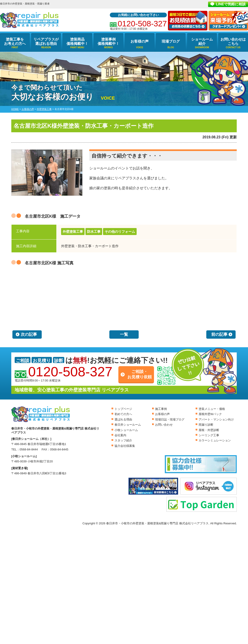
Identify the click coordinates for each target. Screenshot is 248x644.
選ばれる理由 (123, 419)
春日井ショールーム (128, 425)
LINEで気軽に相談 (231, 4)
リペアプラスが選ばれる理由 (46, 41)
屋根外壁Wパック (210, 414)
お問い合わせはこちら (233, 41)
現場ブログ (171, 41)
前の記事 (219, 334)
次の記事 (29, 334)
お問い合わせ (164, 425)
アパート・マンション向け (216, 419)
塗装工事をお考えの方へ (15, 41)
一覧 (124, 334)
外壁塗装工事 (73, 232)
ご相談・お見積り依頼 (140, 374)
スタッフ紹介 (123, 440)
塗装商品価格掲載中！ (77, 41)
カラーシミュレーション (215, 440)
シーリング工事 (209, 435)
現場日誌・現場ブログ (170, 419)
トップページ (123, 409)
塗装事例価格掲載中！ (108, 41)
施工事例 (161, 409)
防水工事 (94, 232)
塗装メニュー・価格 (212, 409)
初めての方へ (123, 414)
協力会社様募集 (125, 446)
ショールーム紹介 (202, 41)
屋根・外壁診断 (209, 430)
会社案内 (120, 435)
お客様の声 (140, 41)
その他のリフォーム (120, 232)
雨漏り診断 (206, 425)
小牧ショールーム (126, 430)
